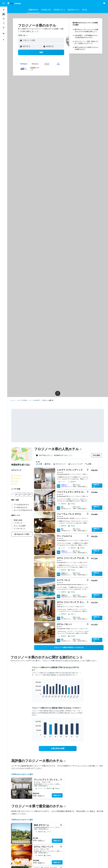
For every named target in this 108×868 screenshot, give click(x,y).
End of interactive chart (34, 697)
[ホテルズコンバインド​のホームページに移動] (14, 3)
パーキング (18, 523)
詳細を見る (96, 486)
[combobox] (23, 35)
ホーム (12, 400)
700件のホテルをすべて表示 (22, 774)
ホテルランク (59, 464)
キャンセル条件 (20, 526)
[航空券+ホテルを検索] (4, 23)
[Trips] (4, 34)
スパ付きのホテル (21, 507)
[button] (4, 3)
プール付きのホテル (21, 505)
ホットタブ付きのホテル (23, 510)
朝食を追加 (18, 520)
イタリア (19, 400)
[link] (22, 534)
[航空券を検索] (4, 10)
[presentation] (81, 449)
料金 (48, 464)
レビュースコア (76, 464)
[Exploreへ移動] (4, 28)
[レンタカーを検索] (4, 19)
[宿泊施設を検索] (4, 14)
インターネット (20, 529)
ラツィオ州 (32, 400)
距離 (88, 464)
